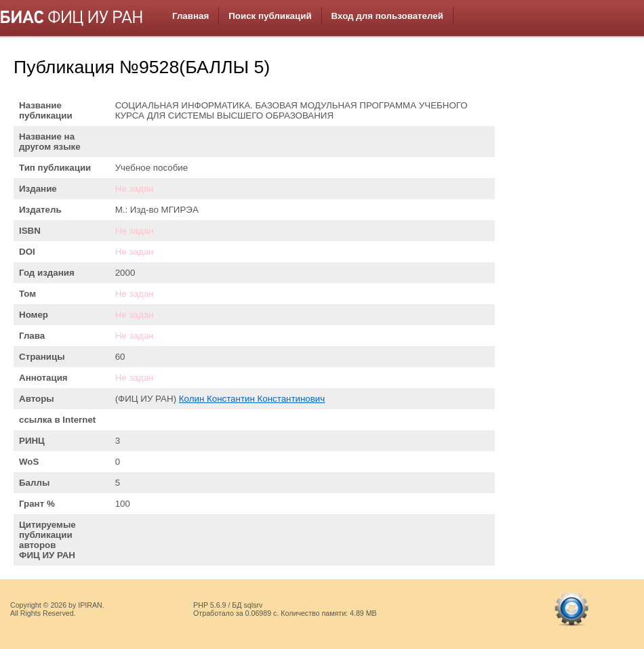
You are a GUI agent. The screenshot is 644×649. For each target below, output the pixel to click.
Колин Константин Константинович (252, 399)
